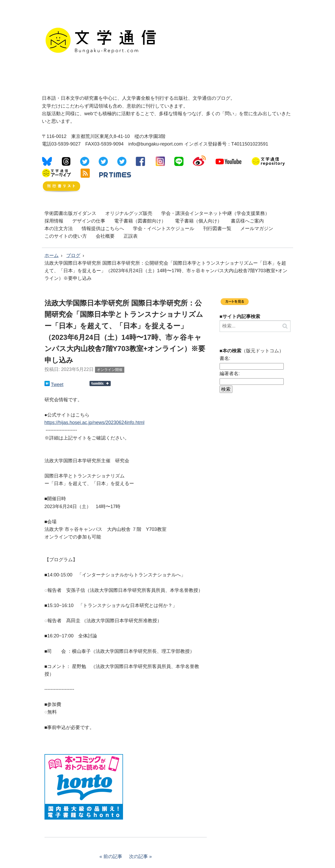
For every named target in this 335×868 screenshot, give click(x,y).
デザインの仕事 (89, 221)
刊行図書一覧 (217, 229)
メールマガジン (257, 229)
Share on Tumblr (100, 383)
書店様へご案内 (247, 221)
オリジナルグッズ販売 (129, 213)
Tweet (57, 385)
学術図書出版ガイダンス (70, 213)
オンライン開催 (110, 370)
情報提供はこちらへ (103, 229)
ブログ (73, 255)
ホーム (52, 255)
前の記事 (113, 856)
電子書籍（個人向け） (198, 221)
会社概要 (105, 236)
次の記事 (138, 856)
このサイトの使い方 (66, 236)
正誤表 (131, 236)
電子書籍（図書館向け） (140, 221)
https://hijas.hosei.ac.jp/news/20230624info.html (94, 422)
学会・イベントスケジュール (164, 229)
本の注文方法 (59, 229)
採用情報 (54, 221)
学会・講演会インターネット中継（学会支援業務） (215, 213)
